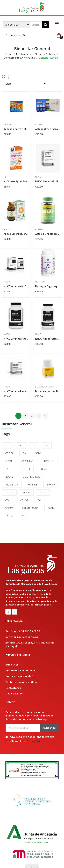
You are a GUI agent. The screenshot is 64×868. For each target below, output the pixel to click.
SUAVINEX (48, 461)
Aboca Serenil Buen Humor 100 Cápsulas (16, 234)
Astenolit (40, 125)
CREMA (9, 453)
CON (8, 500)
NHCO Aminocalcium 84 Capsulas (16, 339)
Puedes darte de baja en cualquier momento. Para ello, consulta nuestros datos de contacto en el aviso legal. (30, 716)
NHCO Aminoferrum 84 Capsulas (48, 339)
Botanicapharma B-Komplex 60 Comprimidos (48, 391)
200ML (9, 492)
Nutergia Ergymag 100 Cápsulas (48, 286)
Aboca (7, 229)
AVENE (26, 492)
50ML (38, 453)
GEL (21, 445)
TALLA (9, 516)
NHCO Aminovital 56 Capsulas (16, 286)
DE (34, 445)
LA (7, 469)
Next (44, 416)
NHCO (38, 177)
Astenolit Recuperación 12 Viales (48, 129)
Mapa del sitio (14, 694)
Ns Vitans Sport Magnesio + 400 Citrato (16, 181)
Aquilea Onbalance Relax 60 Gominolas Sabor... (48, 234)
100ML (52, 508)
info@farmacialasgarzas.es (23, 637)
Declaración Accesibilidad (22, 682)
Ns (5, 177)
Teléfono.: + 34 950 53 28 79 (23, 631)
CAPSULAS (27, 461)
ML (7, 445)
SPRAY (9, 508)
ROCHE (9, 477)
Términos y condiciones (20, 670)
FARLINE (33, 485)
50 (24, 453)
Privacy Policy (35, 741)
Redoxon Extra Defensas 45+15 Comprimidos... (16, 129)
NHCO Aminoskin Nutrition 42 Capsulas (48, 181)
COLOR (24, 500)
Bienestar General (17, 424)
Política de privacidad (19, 676)
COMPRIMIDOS (32, 477)
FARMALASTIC (30, 508)
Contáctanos (13, 688)
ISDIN (9, 461)
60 (39, 500)
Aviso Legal (12, 665)
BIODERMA (12, 485)
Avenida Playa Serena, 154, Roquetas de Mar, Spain (30, 644)
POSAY (43, 469)
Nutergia (40, 282)
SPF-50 (51, 485)
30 (47, 445)
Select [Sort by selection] (26, 84)
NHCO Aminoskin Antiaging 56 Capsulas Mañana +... (16, 391)
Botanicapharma (45, 387)
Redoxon (9, 125)
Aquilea (39, 229)
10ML (43, 492)
